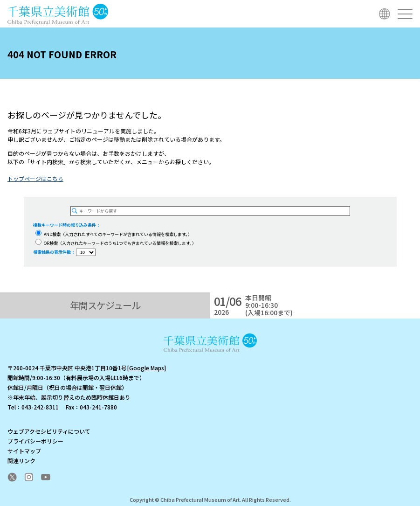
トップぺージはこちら (35, 178)
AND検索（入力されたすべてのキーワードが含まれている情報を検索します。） (114, 234)
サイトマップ (24, 451)
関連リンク (21, 461)
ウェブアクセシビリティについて (49, 431)
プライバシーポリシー (35, 441)
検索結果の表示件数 (52, 252)
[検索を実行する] (75, 211)
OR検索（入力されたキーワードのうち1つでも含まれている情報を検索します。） (116, 243)
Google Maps (147, 368)
